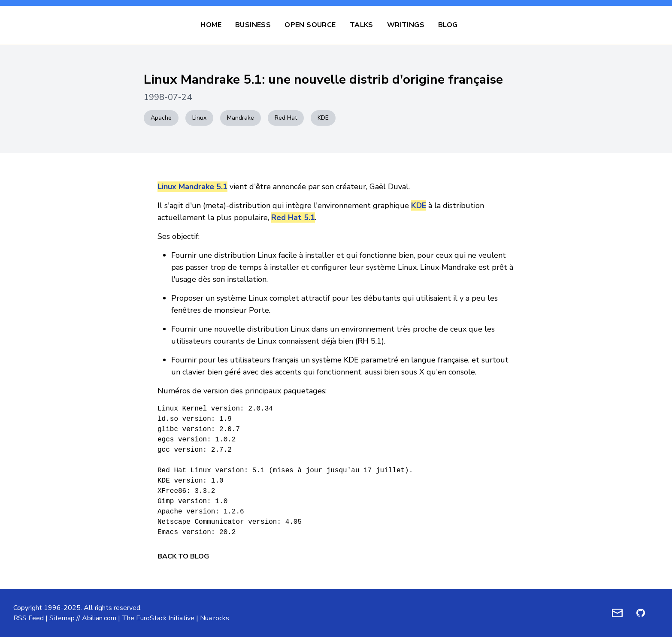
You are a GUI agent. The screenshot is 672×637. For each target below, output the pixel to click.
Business (253, 25)
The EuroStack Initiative (158, 618)
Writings (406, 25)
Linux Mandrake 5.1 (192, 187)
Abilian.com (99, 618)
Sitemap (62, 618)
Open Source (310, 25)
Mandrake (241, 118)
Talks (362, 25)
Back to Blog (183, 556)
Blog (448, 25)
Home (211, 25)
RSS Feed (29, 618)
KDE (323, 118)
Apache (161, 118)
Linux (199, 118)
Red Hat (286, 118)
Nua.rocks (215, 618)
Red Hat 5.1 (293, 217)
